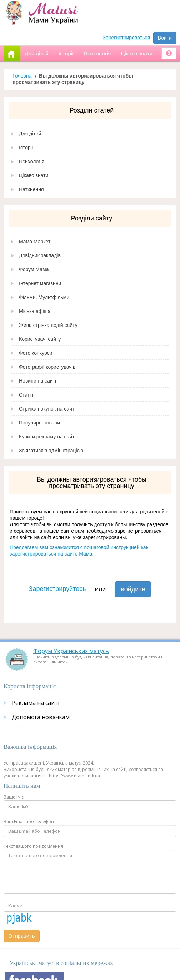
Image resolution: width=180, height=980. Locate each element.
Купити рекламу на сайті (47, 437)
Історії (26, 148)
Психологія (32, 161)
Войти (165, 38)
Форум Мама (34, 269)
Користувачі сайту (40, 339)
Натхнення (31, 189)
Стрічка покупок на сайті (47, 409)
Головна (22, 76)
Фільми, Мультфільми (44, 297)
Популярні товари (39, 423)
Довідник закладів (40, 255)
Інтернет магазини (40, 283)
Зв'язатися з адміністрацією (51, 451)
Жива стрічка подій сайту (48, 325)
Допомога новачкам (41, 717)
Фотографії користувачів (47, 367)
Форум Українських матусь (71, 651)
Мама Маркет (35, 242)
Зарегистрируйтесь (57, 589)
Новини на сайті (37, 381)
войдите (133, 589)
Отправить (22, 936)
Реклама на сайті (36, 703)
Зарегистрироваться (126, 38)
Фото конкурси (36, 353)
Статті (26, 395)
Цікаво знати (34, 175)
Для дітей (30, 134)
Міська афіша (35, 311)
